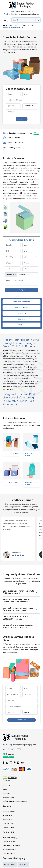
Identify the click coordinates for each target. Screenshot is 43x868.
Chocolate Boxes (10, 853)
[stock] (13, 263)
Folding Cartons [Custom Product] (27, 25)
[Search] (26, 20)
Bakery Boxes (8, 816)
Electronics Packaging (11, 845)
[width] (30, 245)
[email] (30, 94)
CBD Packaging (9, 823)
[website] (21, 700)
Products (6, 793)
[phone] (21, 100)
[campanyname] (30, 694)
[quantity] (13, 106)
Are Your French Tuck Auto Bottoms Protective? (15, 618)
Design (21, 319)
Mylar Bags (23, 865)
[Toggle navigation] (5, 20)
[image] (21, 275)
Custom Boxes (13, 25)
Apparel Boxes (9, 812)
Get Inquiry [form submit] (22, 290)
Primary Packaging (10, 838)
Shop (5, 790)
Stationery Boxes (10, 849)
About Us (6, 786)
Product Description (22, 302)
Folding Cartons (10, 865)
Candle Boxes (8, 827)
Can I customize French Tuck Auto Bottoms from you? (18, 592)
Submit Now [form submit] (22, 119)
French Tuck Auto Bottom (13, 28)
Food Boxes (8, 819)
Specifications (21, 307)
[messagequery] (21, 112)
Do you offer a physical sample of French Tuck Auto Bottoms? (19, 626)
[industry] (30, 712)
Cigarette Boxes (9, 841)
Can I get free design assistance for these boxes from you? (18, 609)
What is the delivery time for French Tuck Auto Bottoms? (17, 601)
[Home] (4, 25)
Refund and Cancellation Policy (15, 801)
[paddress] (21, 706)
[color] (30, 257)
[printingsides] (30, 106)
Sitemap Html (8, 797)
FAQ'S (21, 325)
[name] (13, 94)
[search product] (38, 20)
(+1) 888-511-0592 (25, 11)
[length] (13, 245)
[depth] (30, 251)
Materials (21, 313)
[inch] (13, 251)
